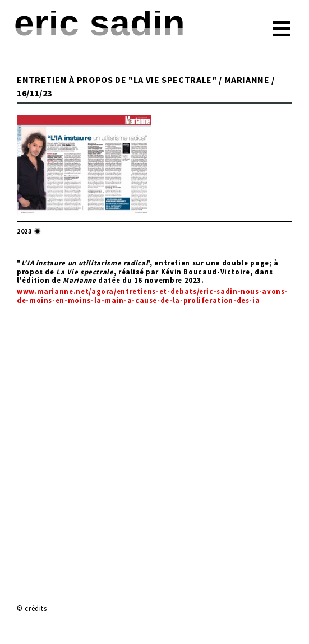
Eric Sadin (100, 23)
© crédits (32, 608)
